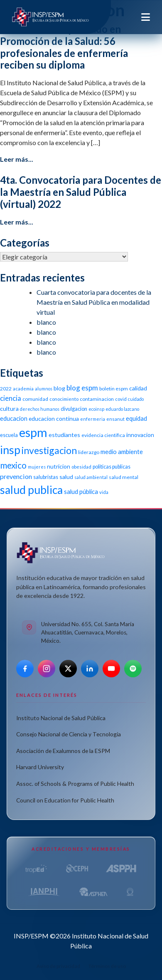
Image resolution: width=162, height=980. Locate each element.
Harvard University (40, 767)
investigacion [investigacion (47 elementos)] (49, 450)
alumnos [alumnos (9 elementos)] (44, 389)
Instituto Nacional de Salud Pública (61, 718)
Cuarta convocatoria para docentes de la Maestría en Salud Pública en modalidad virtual (94, 302)
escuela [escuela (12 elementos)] (9, 435)
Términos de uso (107, 966)
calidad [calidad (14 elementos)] (138, 388)
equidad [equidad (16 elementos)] (136, 418)
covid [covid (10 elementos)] (121, 399)
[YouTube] (111, 669)
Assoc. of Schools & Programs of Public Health (75, 784)
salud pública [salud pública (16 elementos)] (81, 491)
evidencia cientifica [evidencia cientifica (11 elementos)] (103, 435)
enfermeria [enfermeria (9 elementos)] (93, 419)
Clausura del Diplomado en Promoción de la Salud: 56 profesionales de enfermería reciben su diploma (64, 47)
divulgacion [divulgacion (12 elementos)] (74, 409)
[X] (68, 669)
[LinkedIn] (90, 669)
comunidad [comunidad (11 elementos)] (35, 399)
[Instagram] (47, 669)
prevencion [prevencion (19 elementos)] (16, 476)
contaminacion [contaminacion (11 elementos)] (97, 399)
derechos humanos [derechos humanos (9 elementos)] (40, 409)
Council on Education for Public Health (65, 800)
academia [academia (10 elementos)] (23, 389)
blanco (46, 322)
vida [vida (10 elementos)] (104, 492)
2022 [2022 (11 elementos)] (6, 389)
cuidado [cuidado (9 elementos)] (136, 399)
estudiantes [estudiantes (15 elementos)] (64, 435)
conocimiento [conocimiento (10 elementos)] (64, 399)
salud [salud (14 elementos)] (66, 477)
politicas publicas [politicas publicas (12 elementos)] (112, 467)
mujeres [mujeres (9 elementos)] (37, 467)
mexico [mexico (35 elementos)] (13, 465)
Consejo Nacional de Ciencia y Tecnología (69, 734)
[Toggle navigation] (146, 17)
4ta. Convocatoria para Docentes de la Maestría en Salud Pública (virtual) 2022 (81, 192)
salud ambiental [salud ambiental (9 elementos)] (91, 477)
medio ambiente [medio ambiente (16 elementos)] (122, 452)
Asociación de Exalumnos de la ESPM (63, 751)
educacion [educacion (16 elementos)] (14, 418)
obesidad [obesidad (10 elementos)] (81, 467)
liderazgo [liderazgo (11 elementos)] (89, 452)
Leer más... (17, 159)
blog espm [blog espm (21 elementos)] (82, 388)
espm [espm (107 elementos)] (33, 432)
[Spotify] (133, 669)
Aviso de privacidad (58, 966)
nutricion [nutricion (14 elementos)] (59, 466)
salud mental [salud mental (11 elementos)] (124, 477)
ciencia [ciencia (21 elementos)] (11, 398)
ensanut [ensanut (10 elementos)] (115, 419)
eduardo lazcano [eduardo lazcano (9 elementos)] (122, 409)
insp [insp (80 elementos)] (10, 450)
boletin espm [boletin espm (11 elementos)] (114, 389)
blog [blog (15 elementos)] (59, 388)
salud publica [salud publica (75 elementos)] (31, 490)
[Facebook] (25, 669)
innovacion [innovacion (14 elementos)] (140, 435)
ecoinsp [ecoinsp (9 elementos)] (96, 409)
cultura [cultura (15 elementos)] (9, 409)
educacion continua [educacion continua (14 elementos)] (54, 418)
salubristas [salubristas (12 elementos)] (46, 477)
